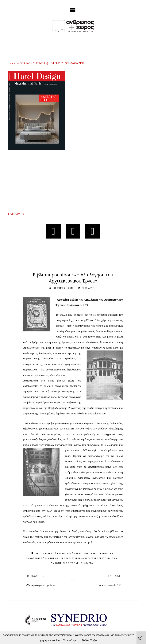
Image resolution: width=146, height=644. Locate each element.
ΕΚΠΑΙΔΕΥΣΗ (89, 288)
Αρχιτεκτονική (45, 553)
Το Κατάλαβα (89, 640)
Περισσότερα (70, 640)
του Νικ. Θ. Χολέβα (82, 563)
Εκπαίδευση (64, 553)
